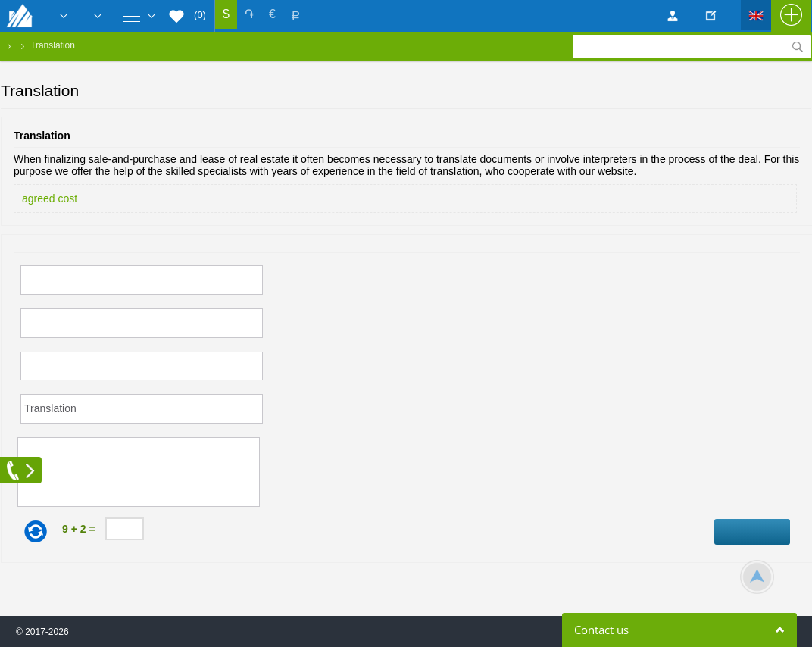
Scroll (757, 577)
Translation (53, 45)
